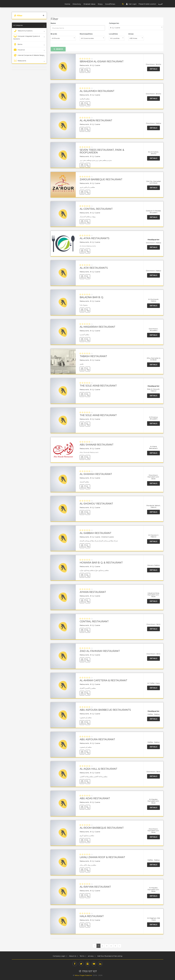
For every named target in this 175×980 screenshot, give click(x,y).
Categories (114, 23)
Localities (113, 34)
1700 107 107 (87, 971)
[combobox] (136, 28)
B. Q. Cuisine (95, 65)
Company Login (59, 956)
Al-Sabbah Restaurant (96, 533)
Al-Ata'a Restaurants (95, 238)
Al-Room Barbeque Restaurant (102, 828)
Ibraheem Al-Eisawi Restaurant (102, 62)
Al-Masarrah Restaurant (98, 327)
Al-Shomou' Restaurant (96, 504)
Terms (82, 956)
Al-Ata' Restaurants (94, 268)
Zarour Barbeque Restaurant (101, 179)
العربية (160, 4)
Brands (54, 34)
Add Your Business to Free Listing (110, 956)
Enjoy (100, 4)
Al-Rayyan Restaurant (95, 887)
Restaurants (20, 61)
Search (58, 49)
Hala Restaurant (92, 916)
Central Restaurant (94, 621)
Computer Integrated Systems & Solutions (27, 37)
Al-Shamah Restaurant (96, 474)
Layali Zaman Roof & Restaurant (102, 857)
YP (22, 4)
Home (67, 4)
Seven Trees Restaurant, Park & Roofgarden (102, 151)
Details (153, 69)
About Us (73, 956)
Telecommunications (23, 31)
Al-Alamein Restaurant (96, 120)
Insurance (19, 50)
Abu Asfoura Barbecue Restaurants (105, 710)
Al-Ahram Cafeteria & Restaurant (104, 680)
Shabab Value (89, 4)
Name (53, 23)
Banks (18, 44)
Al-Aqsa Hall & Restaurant (99, 769)
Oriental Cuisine (107, 537)
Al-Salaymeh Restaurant (97, 91)
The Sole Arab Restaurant (98, 386)
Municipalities (86, 34)
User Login (132, 4)
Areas (131, 34)
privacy (91, 956)
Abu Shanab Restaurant (97, 445)
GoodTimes (110, 4)
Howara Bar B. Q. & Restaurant (101, 563)
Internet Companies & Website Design (29, 55)
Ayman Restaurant (93, 592)
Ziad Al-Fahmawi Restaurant (100, 651)
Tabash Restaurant (93, 356)
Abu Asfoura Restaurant (97, 739)
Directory (77, 4)
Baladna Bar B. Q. (92, 297)
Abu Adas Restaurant (95, 798)
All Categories (18, 25)
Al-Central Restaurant (96, 209)
